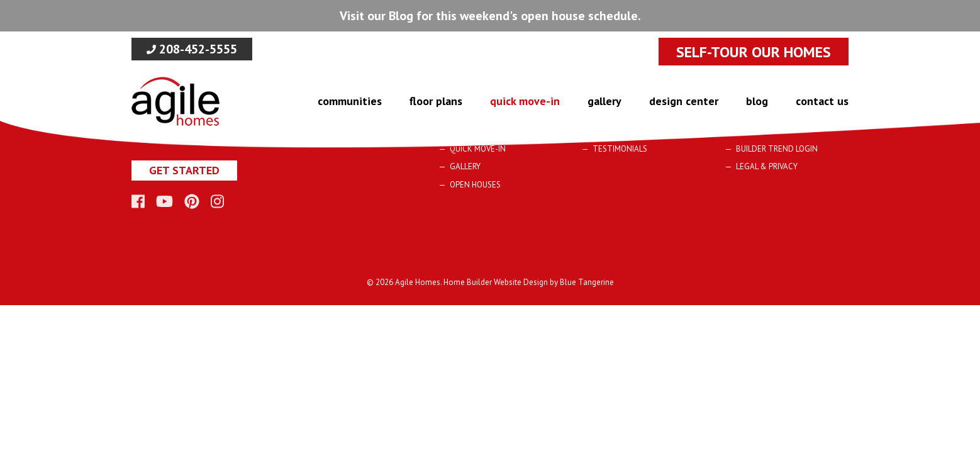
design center (684, 101)
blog (757, 101)
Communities (350, 101)
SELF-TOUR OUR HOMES (754, 52)
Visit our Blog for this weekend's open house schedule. (490, 16)
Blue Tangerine (587, 282)
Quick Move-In (525, 101)
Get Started (184, 170)
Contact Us (822, 101)
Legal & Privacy (767, 166)
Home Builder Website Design (496, 282)
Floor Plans (436, 101)
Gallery (604, 101)
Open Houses (475, 185)
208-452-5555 (192, 49)
